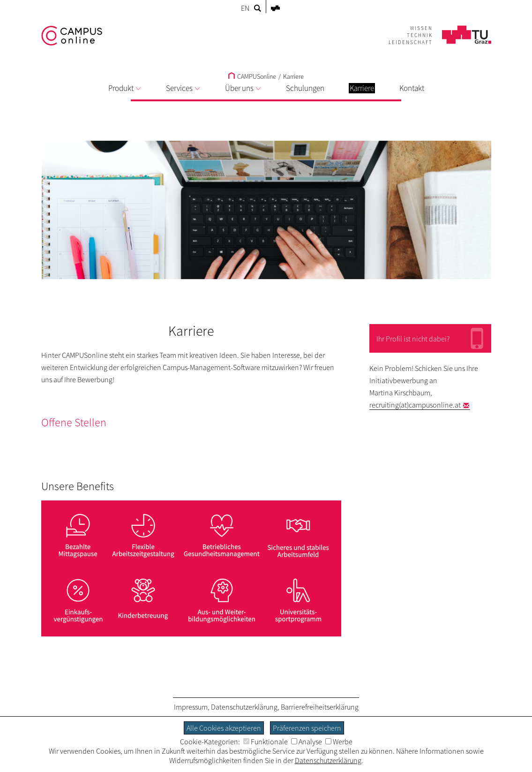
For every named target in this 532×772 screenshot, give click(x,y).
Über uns (243, 88)
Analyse (307, 742)
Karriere (293, 76)
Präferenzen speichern (307, 728)
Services (183, 88)
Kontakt (412, 88)
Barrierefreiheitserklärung (320, 707)
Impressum (191, 707)
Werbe (339, 742)
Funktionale (266, 742)
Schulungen (305, 88)
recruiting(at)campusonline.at (415, 405)
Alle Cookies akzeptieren (224, 728)
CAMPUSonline (252, 76)
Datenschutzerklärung (244, 707)
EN (245, 8)
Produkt (124, 88)
